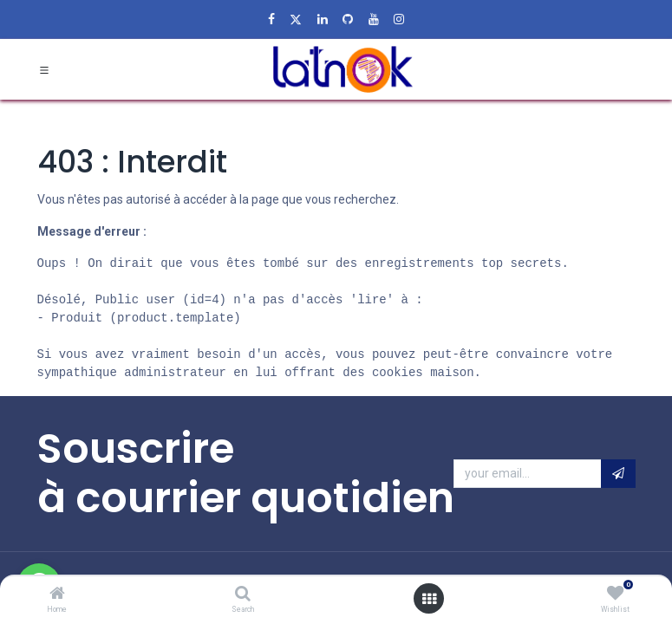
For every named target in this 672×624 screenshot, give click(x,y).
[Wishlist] (615, 594)
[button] (618, 476)
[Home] (57, 595)
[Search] (243, 595)
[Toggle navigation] (44, 71)
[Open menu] (429, 599)
